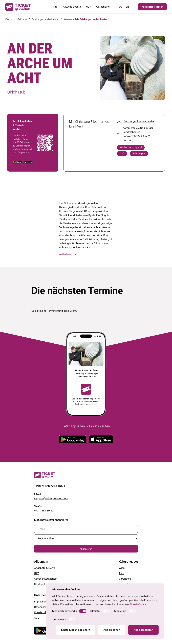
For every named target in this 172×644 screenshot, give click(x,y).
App (55, 7)
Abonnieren (86, 549)
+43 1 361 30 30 (44, 511)
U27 (89, 7)
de (121, 7)
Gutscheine (103, 7)
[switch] (83, 611)
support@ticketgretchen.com (51, 498)
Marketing (120, 611)
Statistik (95, 611)
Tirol (121, 573)
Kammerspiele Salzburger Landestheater (85, 19)
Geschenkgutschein (46, 579)
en (127, 7)
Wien (122, 568)
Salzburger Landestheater (45, 19)
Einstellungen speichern (76, 630)
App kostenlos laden (152, 7)
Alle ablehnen (112, 630)
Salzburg (22, 19)
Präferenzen (59, 619)
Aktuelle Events (72, 7)
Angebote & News (45, 568)
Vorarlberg (125, 579)
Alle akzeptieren (143, 630)
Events (9, 19)
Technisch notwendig (64, 611)
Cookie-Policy (138, 604)
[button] (86, 254)
